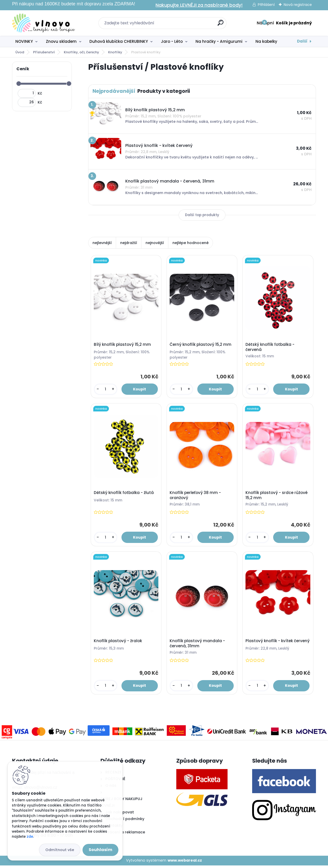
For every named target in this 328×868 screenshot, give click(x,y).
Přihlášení (266, 5)
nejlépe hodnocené (191, 243)
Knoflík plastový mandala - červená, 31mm (198, 646)
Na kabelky (266, 41)
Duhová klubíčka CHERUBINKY (119, 41)
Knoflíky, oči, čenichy (81, 52)
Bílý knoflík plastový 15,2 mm (123, 345)
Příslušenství (44, 52)
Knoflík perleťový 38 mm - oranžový (196, 497)
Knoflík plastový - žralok (118, 643)
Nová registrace (298, 5)
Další (302, 41)
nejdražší (129, 243)
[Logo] (43, 23)
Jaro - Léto (172, 41)
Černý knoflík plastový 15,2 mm (201, 345)
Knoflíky (115, 52)
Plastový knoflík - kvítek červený (270, 646)
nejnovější (155, 243)
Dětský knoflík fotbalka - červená (270, 348)
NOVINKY (24, 41)
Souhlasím (100, 850)
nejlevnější (102, 243)
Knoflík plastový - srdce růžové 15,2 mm (277, 497)
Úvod (20, 52)
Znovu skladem (61, 41)
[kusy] (106, 390)
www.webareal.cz (185, 863)
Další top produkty (202, 215)
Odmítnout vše (60, 850)
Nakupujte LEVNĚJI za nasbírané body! (199, 5)
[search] (221, 25)
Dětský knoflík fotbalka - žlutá (124, 494)
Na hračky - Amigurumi (219, 41)
